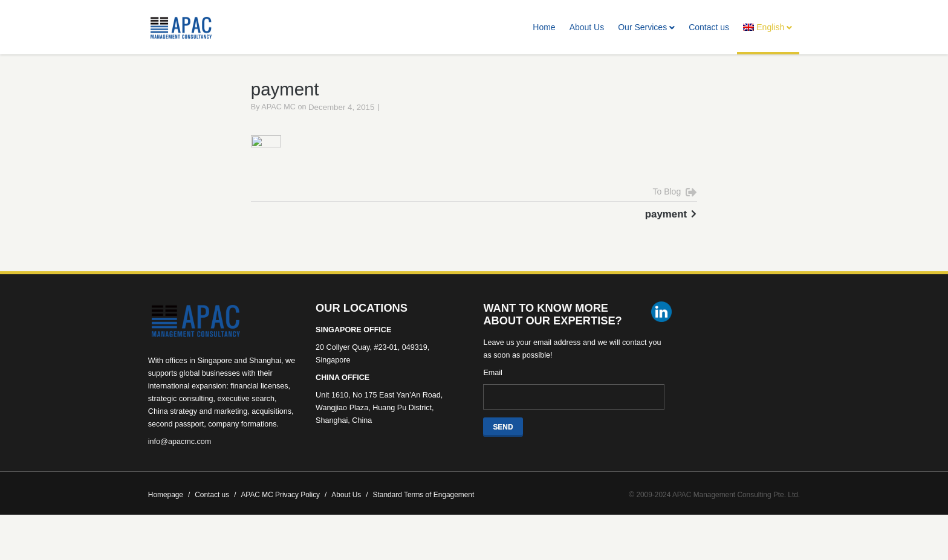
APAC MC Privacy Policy (284, 513)
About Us (587, 27)
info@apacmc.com (180, 460)
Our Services (646, 27)
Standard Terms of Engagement (424, 513)
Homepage (169, 513)
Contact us (709, 27)
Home (544, 27)
